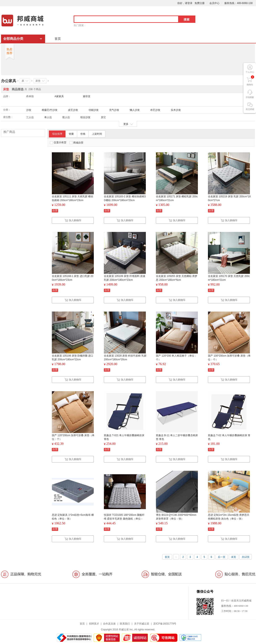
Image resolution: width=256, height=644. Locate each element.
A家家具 (59, 96)
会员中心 (214, 3)
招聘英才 (94, 624)
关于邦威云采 (142, 624)
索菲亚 (87, 96)
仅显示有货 (58, 143)
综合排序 (57, 134)
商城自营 (76, 143)
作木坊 (30, 96)
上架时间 (97, 134)
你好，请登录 (185, 3)
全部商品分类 (13, 39)
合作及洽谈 (109, 624)
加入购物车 (73, 220)
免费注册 (200, 3)
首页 (58, 39)
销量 (71, 134)
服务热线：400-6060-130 (238, 3)
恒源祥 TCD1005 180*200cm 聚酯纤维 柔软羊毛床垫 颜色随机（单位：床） (124, 519)
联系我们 (125, 624)
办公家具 (9, 81)
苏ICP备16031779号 (165, 624)
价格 (83, 134)
